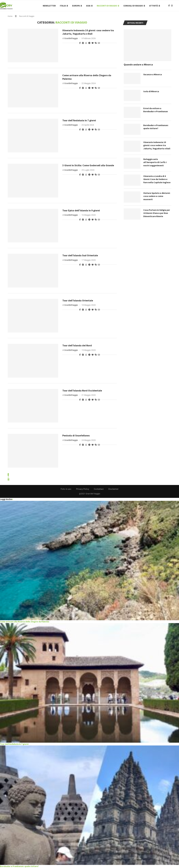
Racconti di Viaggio (107, 6)
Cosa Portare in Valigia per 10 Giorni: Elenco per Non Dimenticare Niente (157, 213)
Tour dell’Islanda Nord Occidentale (82, 391)
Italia (63, 6)
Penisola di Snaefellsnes (76, 436)
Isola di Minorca (151, 92)
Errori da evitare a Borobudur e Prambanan (156, 110)
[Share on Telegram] (89, 43)
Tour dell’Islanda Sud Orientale (80, 256)
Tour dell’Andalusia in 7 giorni (79, 121)
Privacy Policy (83, 489)
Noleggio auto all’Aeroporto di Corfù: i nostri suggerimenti (155, 163)
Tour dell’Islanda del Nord (77, 346)
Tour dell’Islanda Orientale (78, 301)
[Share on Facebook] (80, 43)
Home (10, 16)
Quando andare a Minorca (138, 65)
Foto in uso (66, 489)
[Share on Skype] (96, 43)
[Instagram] (172, 6)
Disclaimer (113, 489)
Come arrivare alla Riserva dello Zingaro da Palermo (25, 622)
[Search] (178, 6)
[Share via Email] (99, 43)
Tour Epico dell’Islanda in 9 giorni (81, 211)
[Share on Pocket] (93, 43)
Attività (154, 6)
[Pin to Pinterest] (83, 43)
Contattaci (99, 489)
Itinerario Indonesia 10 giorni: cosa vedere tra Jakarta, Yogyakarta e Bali (88, 32)
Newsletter (49, 6)
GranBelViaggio (71, 39)
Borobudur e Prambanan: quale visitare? (156, 127)
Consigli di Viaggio (133, 6)
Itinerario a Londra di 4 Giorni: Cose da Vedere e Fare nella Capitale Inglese (157, 179)
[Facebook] (169, 6)
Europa (76, 6)
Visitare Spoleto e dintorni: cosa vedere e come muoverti (157, 196)
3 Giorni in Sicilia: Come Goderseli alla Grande (88, 166)
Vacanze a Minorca (153, 75)
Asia (88, 6)
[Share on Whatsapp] (86, 43)
